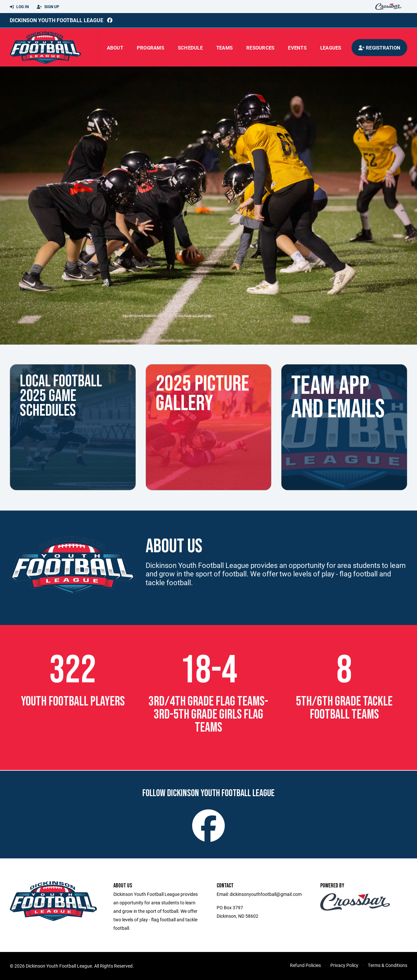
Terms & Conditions (388, 965)
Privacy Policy (344, 965)
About (115, 48)
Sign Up (48, 7)
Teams (224, 48)
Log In (19, 7)
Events (297, 48)
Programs (151, 48)
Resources (260, 48)
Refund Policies (305, 965)
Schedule (190, 48)
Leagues (331, 48)
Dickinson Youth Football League (57, 20)
